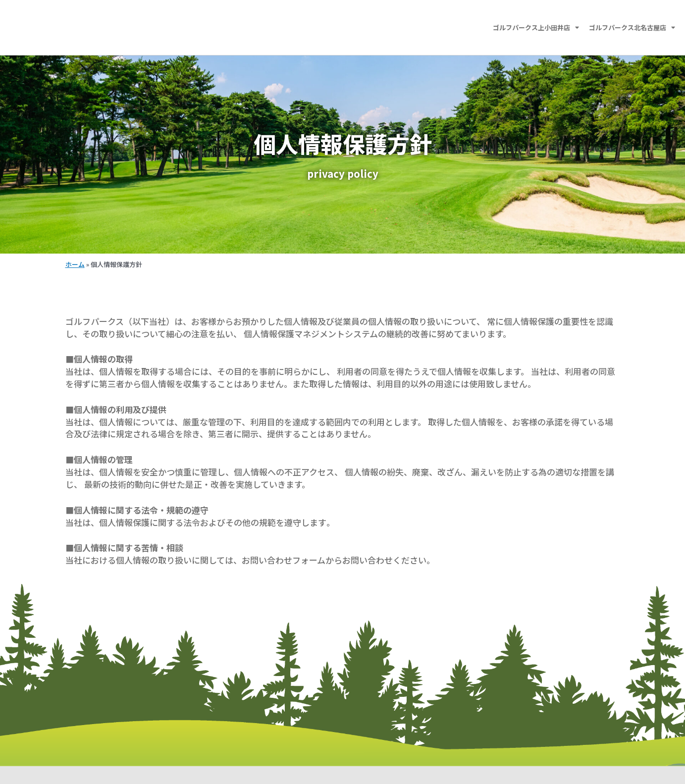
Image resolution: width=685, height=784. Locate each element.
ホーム (75, 264)
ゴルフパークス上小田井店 (536, 27)
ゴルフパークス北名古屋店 (632, 27)
